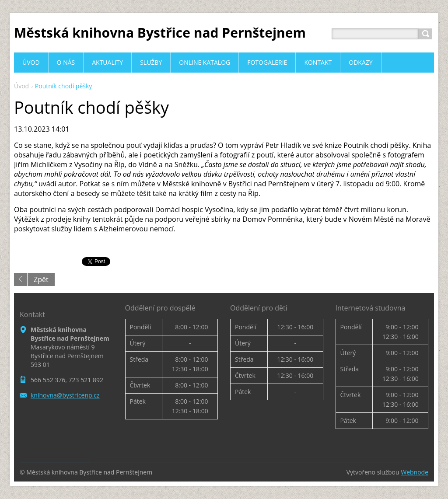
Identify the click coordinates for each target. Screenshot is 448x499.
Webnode (415, 472)
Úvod (21, 86)
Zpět (41, 279)
